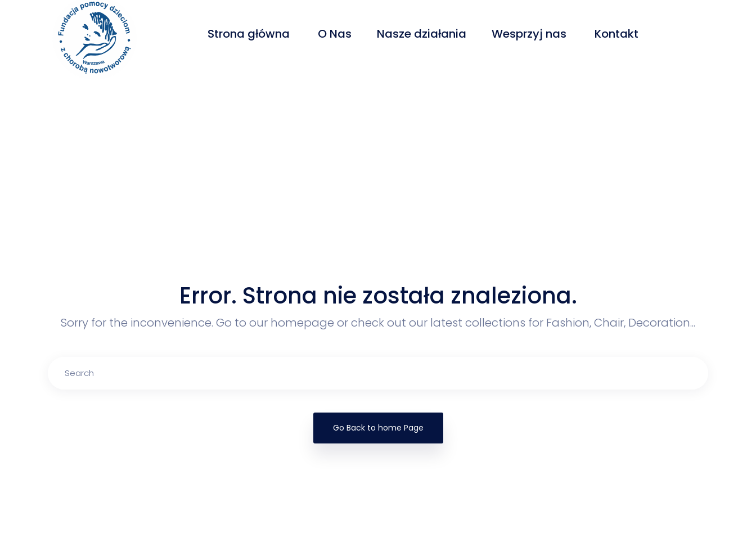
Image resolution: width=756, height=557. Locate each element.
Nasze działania (422, 34)
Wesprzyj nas (530, 34)
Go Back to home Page (378, 428)
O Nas (335, 34)
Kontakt (618, 34)
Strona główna (250, 34)
